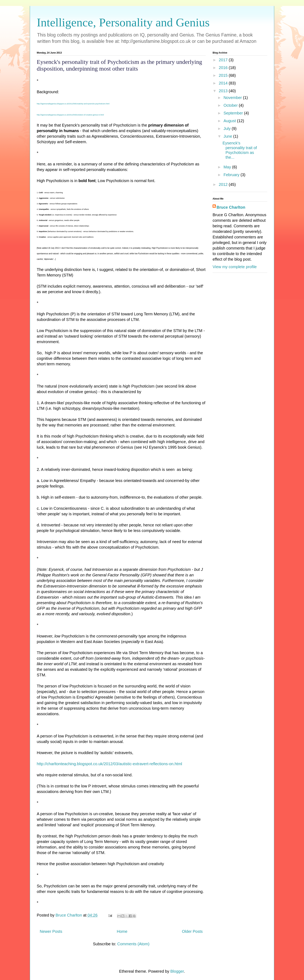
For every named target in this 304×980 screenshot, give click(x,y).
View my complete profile (235, 267)
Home (122, 931)
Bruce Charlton (231, 207)
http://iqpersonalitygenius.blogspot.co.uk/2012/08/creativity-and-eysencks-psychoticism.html (73, 104)
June (228, 136)
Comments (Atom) (133, 944)
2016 (224, 68)
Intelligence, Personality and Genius (123, 22)
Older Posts (192, 931)
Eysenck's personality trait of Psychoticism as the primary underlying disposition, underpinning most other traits (119, 65)
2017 (224, 60)
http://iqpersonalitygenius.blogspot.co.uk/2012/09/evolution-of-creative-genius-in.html (70, 115)
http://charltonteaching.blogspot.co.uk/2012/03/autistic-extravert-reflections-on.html (109, 764)
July (228, 129)
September (234, 113)
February (232, 175)
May (228, 167)
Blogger (177, 971)
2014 (224, 83)
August (230, 121)
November (233, 98)
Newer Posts (51, 931)
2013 (224, 91)
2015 (224, 75)
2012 (224, 184)
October (231, 105)
